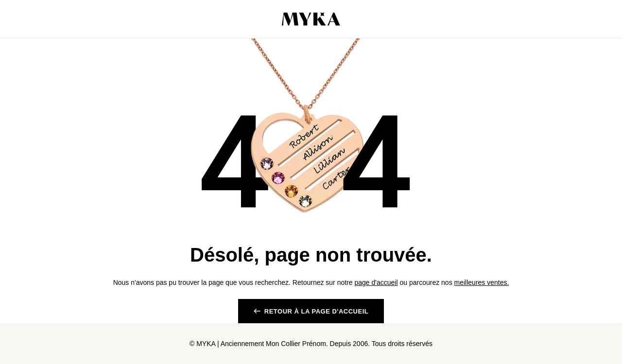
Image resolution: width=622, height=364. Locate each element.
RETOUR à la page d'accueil (316, 311)
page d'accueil (376, 282)
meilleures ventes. (482, 282)
